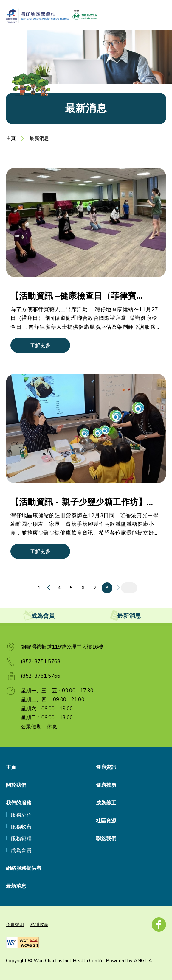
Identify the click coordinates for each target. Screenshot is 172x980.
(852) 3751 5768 (41, 662)
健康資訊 (106, 767)
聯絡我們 (106, 839)
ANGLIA (143, 961)
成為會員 (21, 851)
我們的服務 (19, 803)
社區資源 (106, 821)
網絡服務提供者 (24, 868)
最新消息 (39, 138)
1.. (40, 588)
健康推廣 (106, 785)
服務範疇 (21, 839)
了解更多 (40, 345)
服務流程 (21, 815)
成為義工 (106, 803)
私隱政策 (39, 925)
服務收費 (21, 827)
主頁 (11, 138)
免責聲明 (15, 925)
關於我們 (16, 785)
